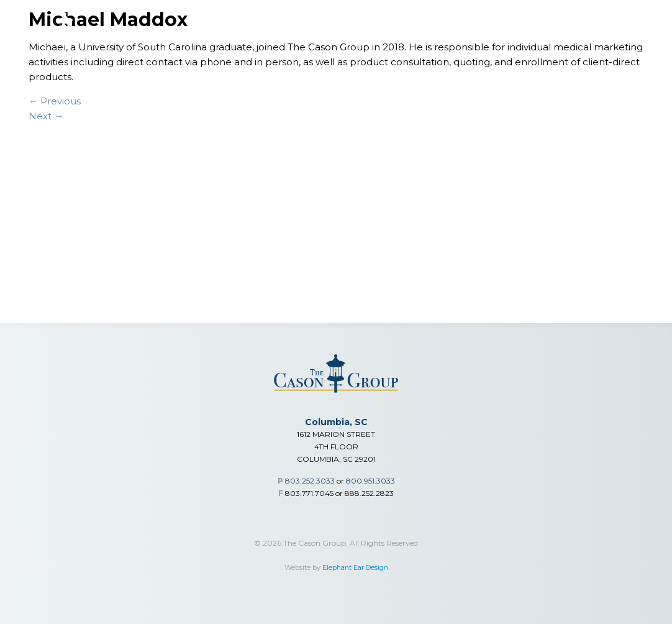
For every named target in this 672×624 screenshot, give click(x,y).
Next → (46, 116)
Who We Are (495, 39)
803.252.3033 (310, 481)
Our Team (551, 39)
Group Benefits (259, 39)
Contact (643, 39)
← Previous (55, 101)
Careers (598, 39)
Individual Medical (341, 39)
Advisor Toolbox (425, 39)
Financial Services (179, 39)
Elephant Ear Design (355, 568)
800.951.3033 (370, 481)
